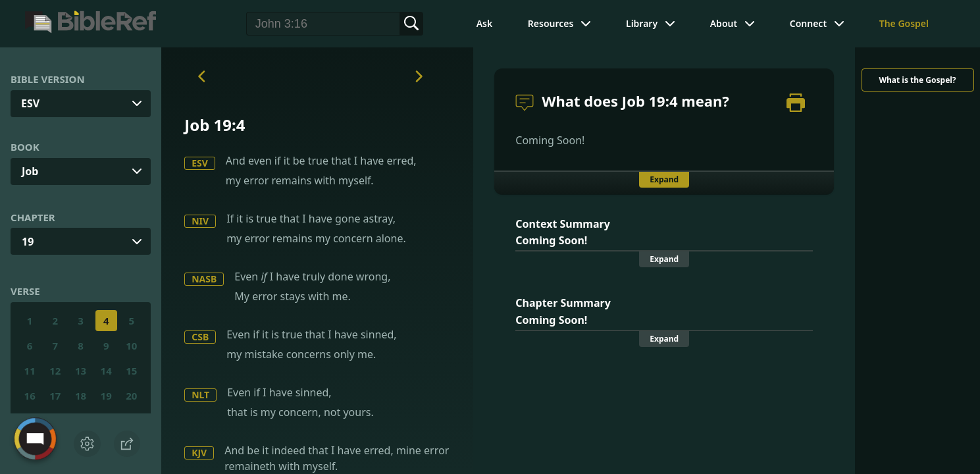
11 (30, 371)
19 (28, 242)
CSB (200, 337)
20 (131, 396)
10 (131, 346)
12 (55, 371)
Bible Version (48, 79)
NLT (200, 395)
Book (25, 147)
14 (106, 371)
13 (81, 371)
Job (30, 171)
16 (30, 396)
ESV (200, 163)
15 (131, 371)
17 (55, 396)
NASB (204, 279)
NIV (200, 221)
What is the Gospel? (917, 80)
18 (81, 396)
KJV (199, 453)
